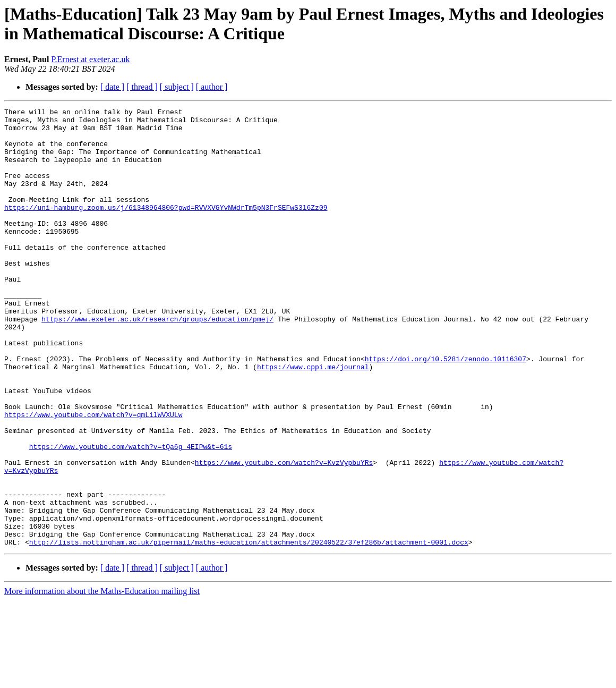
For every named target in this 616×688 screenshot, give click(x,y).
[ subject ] (177, 87)
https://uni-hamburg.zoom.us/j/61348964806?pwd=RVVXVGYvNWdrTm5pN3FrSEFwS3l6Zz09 (166, 228)
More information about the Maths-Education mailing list (102, 679)
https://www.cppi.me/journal (313, 419)
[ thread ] (142, 87)
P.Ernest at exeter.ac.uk (90, 59)
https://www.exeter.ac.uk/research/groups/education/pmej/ (157, 362)
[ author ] (212, 87)
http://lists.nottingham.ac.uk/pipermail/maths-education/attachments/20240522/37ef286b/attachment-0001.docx (249, 630)
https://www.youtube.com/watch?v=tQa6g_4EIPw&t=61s (131, 515)
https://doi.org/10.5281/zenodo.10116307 (446, 410)
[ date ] (112, 87)
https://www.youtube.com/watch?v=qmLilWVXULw (93, 477)
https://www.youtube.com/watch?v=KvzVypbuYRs (284, 534)
